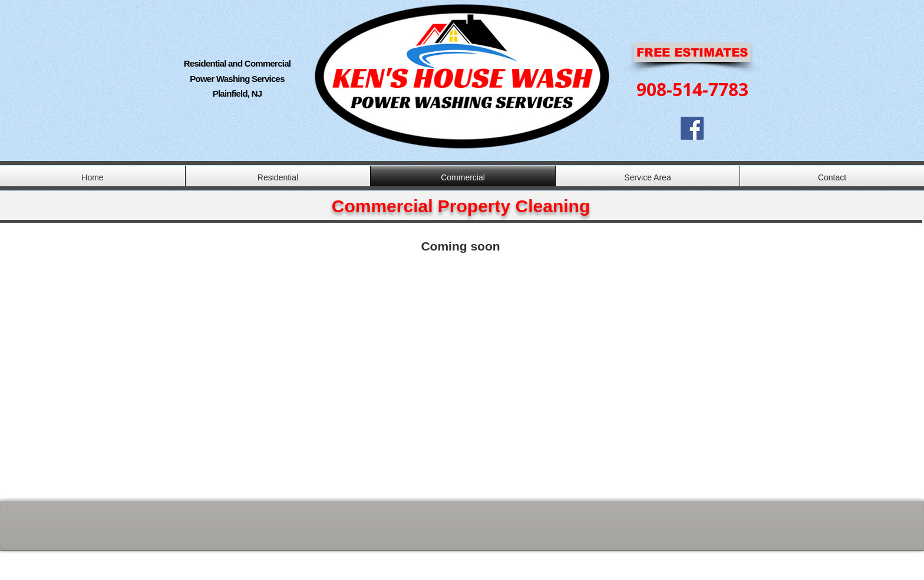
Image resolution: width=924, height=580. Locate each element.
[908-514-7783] (692, 89)
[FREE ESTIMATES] (692, 52)
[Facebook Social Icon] (692, 128)
